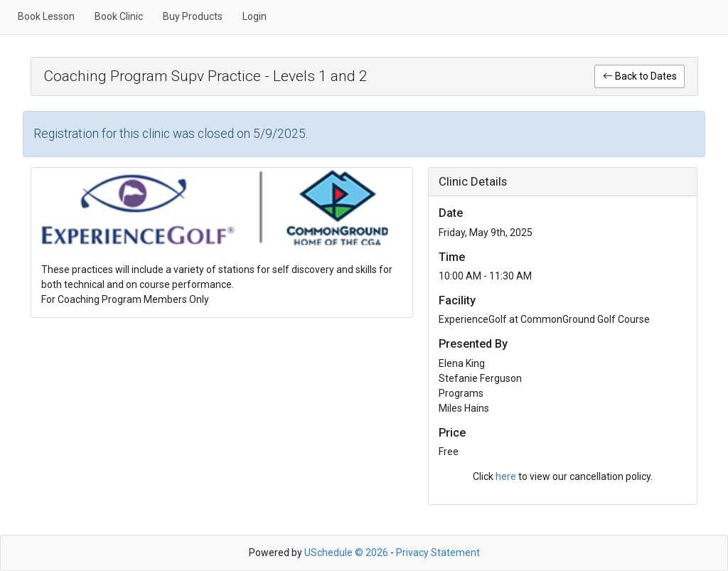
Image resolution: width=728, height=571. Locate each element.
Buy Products (193, 16)
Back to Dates (640, 76)
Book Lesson (46, 16)
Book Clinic (119, 16)
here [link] (506, 476)
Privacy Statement (438, 553)
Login (255, 16)
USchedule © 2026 (346, 553)
